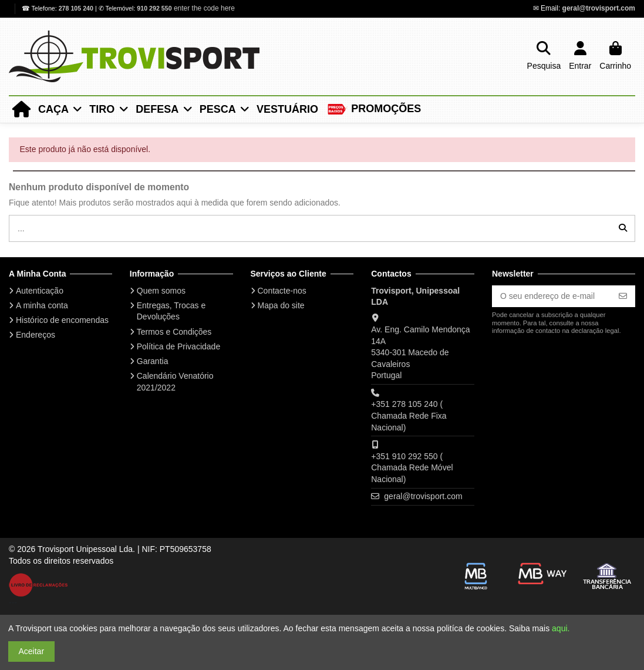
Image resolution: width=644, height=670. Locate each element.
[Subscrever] (623, 297)
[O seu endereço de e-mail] (552, 297)
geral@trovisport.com (599, 8)
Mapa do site (281, 305)
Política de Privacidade (178, 346)
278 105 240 (77, 8)
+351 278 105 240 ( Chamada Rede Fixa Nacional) (409, 415)
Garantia (153, 361)
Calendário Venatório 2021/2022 (175, 382)
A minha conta (42, 305)
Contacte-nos (282, 291)
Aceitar (32, 651)
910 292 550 (154, 8)
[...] (623, 228)
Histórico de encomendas (62, 320)
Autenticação (40, 291)
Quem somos (161, 291)
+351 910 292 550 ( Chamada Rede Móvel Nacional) (412, 468)
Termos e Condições (174, 332)
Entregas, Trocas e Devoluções (171, 311)
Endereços (36, 335)
